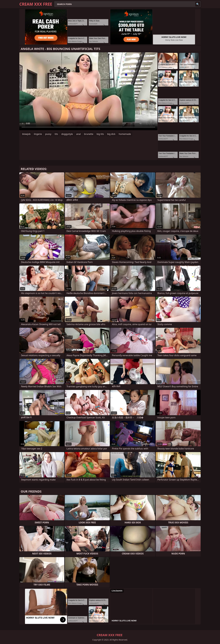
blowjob (26, 134)
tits (56, 134)
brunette (89, 134)
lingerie (38, 134)
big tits (100, 134)
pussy (48, 134)
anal (78, 134)
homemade (125, 134)
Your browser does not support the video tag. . (88, 91)
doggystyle (67, 134)
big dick (111, 134)
